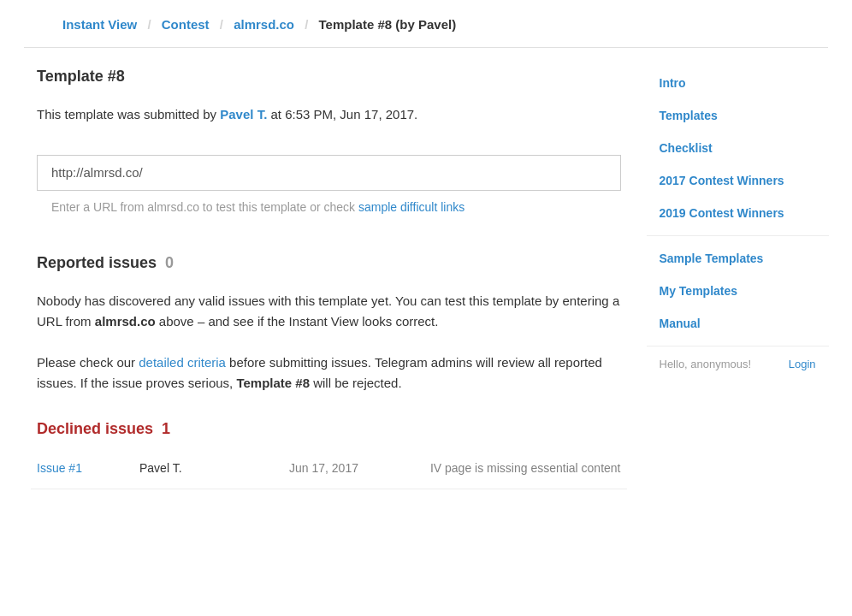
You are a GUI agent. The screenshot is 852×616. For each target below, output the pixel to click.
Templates (689, 115)
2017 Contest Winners (722, 181)
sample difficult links (411, 207)
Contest (186, 24)
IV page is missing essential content (526, 468)
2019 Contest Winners (722, 213)
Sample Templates (712, 258)
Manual (680, 323)
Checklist (686, 148)
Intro (673, 83)
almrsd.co (264, 24)
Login (802, 364)
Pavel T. (243, 114)
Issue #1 (59, 468)
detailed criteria (182, 362)
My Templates (699, 291)
